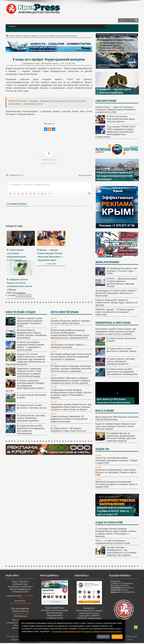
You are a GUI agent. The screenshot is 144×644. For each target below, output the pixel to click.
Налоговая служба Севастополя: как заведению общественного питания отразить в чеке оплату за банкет (71, 407)
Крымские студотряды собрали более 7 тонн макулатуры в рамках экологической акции (29, 372)
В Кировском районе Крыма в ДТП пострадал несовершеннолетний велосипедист (115, 176)
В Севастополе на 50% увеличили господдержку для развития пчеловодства (31, 430)
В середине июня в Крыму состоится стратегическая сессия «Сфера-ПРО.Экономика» (19, 286)
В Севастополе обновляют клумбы (32, 396)
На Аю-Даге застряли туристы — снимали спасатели (69, 346)
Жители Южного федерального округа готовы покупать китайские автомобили (32, 334)
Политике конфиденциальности (67, 631)
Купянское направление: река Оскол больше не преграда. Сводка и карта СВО (116, 472)
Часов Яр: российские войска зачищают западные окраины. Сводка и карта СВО (116, 460)
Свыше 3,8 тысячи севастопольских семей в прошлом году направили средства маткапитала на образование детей (25, 359)
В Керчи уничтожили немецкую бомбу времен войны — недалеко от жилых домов (31, 346)
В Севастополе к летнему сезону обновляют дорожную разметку (31, 418)
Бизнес (19, 36)
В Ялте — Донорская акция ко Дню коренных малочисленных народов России (122, 282)
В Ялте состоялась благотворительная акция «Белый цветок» (121, 119)
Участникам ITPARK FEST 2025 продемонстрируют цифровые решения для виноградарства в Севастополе (115, 132)
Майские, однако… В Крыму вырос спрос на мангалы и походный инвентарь (115, 312)
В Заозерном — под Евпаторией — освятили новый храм (114, 91)
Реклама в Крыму (120, 585)
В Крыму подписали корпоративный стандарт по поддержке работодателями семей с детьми (25, 386)
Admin (37, 64)
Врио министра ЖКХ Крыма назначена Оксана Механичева (113, 401)
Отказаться (103, 637)
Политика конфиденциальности (122, 588)
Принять (117, 637)
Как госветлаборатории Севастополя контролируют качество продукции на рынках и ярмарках (71, 357)
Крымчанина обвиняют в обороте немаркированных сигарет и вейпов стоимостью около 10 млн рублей (70, 381)
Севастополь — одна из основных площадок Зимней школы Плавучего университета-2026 (116, 110)
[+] (50, 193)
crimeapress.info (20, 614)
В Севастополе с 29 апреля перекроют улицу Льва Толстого (68, 430)
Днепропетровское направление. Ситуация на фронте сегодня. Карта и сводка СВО (116, 484)
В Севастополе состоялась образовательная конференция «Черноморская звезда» (20, 257)
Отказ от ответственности (119, 590)
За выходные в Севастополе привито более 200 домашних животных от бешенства (116, 293)
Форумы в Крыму (30, 36)
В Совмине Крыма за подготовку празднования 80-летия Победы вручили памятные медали (121, 437)
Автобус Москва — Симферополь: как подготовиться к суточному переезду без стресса (121, 551)
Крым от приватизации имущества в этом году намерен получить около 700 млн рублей (115, 426)
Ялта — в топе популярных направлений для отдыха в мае (113, 542)
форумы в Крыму (24, 296)
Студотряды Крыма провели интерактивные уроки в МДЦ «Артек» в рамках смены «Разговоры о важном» (71, 394)
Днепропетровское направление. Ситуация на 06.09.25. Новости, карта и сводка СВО (115, 511)
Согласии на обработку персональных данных (102, 631)
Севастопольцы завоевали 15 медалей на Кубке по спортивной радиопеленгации (69, 419)
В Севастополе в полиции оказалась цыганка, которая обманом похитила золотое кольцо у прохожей (71, 369)
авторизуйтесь (85, 175)
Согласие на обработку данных (123, 592)
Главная (10, 36)
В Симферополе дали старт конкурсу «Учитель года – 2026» (122, 271)
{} (46, 193)
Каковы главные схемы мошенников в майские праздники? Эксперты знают (30, 322)
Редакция (116, 581)
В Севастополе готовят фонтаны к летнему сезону (32, 407)
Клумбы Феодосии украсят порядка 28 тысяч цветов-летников (70, 322)
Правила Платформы (122, 583)
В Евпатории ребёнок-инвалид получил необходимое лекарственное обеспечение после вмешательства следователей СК (70, 334)
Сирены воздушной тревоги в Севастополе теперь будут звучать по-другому (117, 303)
